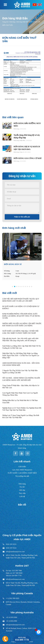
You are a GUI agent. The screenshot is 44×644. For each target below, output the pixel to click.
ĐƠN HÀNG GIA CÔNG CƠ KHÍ (28, 158)
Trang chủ (5, 22)
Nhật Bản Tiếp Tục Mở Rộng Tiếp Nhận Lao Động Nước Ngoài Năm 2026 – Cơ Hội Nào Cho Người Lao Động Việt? (21, 356)
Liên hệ (22, 496)
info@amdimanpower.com (15, 552)
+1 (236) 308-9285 (12, 598)
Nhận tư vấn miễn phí (22, 217)
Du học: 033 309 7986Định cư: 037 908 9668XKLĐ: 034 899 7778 (14, 573)
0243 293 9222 (11, 544)
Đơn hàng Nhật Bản (22, 22)
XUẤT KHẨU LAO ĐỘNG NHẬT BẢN (22, 473)
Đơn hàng (12, 22)
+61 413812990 (11, 617)
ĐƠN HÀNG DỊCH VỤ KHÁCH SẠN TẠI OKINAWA (27, 148)
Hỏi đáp (22, 490)
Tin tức (22, 487)
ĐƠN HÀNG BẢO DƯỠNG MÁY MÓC (27, 125)
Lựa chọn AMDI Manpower (22, 470)
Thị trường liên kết (22, 476)
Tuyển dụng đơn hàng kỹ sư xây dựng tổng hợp (27, 136)
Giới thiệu (22, 467)
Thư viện (22, 493)
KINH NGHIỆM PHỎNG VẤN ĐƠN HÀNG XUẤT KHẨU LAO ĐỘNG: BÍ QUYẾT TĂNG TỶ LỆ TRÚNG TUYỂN (21, 316)
